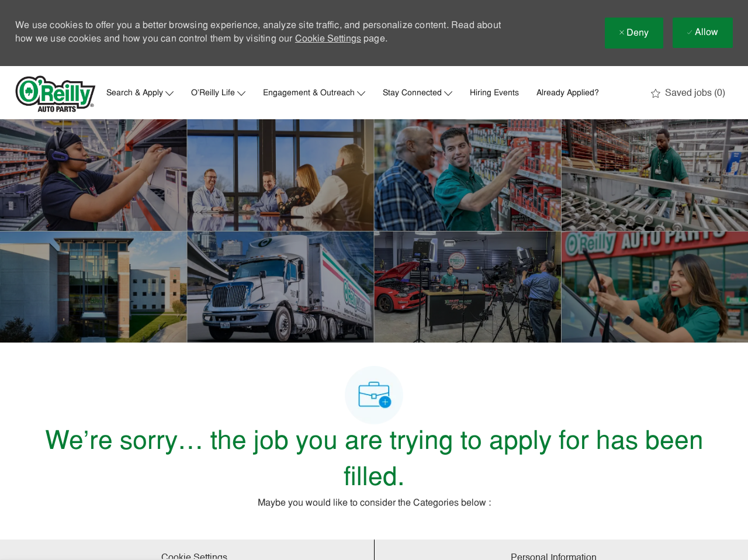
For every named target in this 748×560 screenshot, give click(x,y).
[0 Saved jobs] (688, 94)
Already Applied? (568, 94)
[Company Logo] (56, 94)
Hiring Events (494, 94)
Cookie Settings (328, 39)
